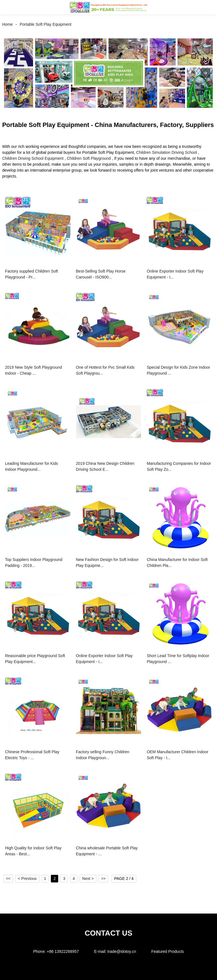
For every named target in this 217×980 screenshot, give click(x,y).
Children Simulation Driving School (167, 152)
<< (8, 878)
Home (7, 24)
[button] (11, 7)
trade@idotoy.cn (122, 951)
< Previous (27, 878)
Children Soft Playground (89, 158)
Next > (88, 878)
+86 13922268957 (63, 951)
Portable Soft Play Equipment (46, 24)
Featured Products (167, 951)
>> (103, 878)
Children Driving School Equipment (33, 158)
